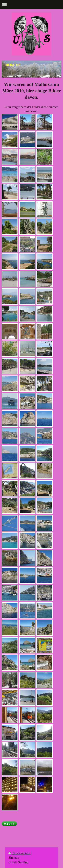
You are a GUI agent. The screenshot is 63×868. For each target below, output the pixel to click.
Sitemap (14, 858)
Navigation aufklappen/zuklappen (32, 4)
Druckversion (20, 853)
